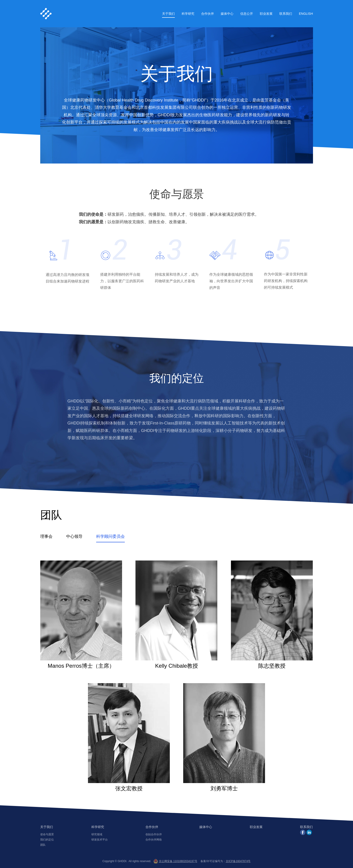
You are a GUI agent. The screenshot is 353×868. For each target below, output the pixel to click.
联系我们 (286, 14)
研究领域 (97, 834)
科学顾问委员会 (110, 536)
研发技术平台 (100, 840)
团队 (43, 845)
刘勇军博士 (224, 737)
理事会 (46, 536)
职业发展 (266, 14)
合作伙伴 (208, 14)
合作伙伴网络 (154, 840)
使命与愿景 (47, 834)
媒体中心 (227, 14)
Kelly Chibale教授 (176, 615)
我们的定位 (47, 840)
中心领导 (74, 536)
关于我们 (168, 14)
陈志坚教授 (272, 615)
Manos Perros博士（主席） (81, 615)
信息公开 (247, 14)
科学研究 (188, 14)
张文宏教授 (129, 737)
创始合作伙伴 (154, 834)
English (306, 14)
